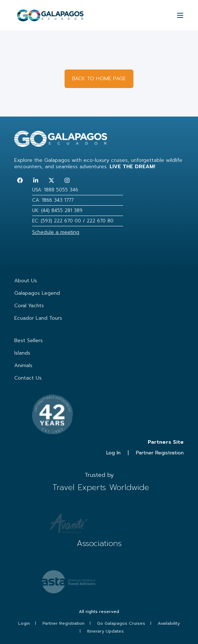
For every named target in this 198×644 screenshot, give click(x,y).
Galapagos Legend (37, 293)
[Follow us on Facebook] (20, 180)
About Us (26, 281)
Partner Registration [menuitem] (64, 623)
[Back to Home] (50, 18)
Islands (22, 353)
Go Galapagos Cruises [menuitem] (121, 623)
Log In (113, 453)
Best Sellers (29, 341)
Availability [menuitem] (169, 623)
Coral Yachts (29, 306)
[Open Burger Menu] (180, 15)
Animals (23, 365)
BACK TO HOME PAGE (99, 79)
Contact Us (28, 378)
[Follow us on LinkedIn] (36, 180)
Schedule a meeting (56, 232)
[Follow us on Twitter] (51, 180)
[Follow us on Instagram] (67, 180)
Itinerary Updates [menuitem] (105, 631)
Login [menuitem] (24, 623)
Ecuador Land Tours (38, 318)
